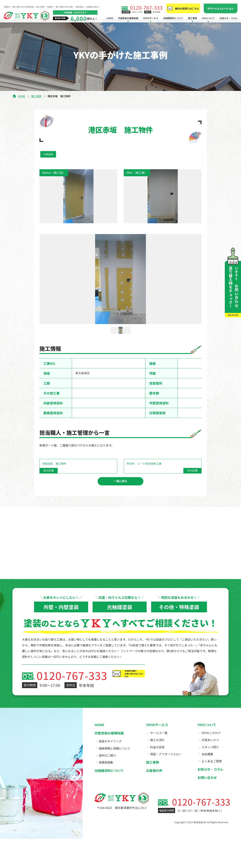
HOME (110, 15)
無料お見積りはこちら (187, 5)
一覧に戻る (120, 491)
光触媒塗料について (173, 15)
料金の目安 (157, 757)
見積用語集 (106, 773)
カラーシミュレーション (220, 5)
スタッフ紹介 (210, 757)
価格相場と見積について (115, 759)
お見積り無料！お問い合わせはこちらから (157, 689)
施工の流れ (157, 750)
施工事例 (36, 96)
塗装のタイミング (110, 752)
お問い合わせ (207, 788)
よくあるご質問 (212, 772)
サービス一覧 (159, 743)
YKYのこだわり (211, 743)
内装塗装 (49, 154)
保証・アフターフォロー (166, 764)
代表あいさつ (210, 750)
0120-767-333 (146, 4)
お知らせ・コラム (228, 15)
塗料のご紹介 (107, 766)
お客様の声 (154, 781)
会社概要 (207, 764)
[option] (120, 280)
